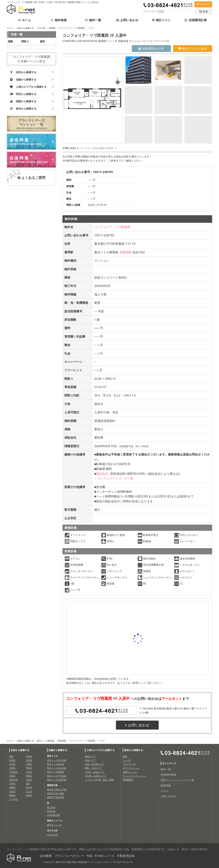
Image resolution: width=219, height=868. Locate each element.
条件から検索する (134, 750)
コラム (164, 791)
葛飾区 (12, 795)
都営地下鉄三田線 (56, 793)
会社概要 (46, 856)
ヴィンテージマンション (135, 776)
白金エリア (90, 760)
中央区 (29, 756)
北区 (28, 783)
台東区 (12, 768)
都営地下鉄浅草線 (56, 797)
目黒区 (12, 776)
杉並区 (12, 791)
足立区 (29, 791)
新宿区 (12, 760)
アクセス (203, 4)
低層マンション (130, 772)
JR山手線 (51, 807)
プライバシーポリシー (69, 856)
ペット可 (127, 760)
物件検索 (59, 20)
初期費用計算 (196, 20)
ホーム (24, 20)
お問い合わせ (127, 20)
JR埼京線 (51, 811)
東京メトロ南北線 (56, 764)
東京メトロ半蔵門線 (57, 780)
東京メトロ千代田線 (57, 776)
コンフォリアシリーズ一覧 (115, 478)
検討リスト (161, 20)
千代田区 (13, 772)
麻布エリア (90, 756)
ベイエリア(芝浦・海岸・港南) (99, 780)
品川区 (12, 764)
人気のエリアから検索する (101, 750)
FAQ (90, 856)
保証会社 (102, 474)
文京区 (29, 772)
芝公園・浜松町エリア (96, 776)
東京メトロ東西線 (46, 741)
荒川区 (29, 787)
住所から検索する (25, 28)
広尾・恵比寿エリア (95, 764)
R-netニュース (105, 856)
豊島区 (29, 776)
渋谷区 (29, 760)
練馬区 (29, 795)
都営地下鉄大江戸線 (57, 789)
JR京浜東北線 (53, 815)
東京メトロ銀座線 (56, 772)
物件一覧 (93, 20)
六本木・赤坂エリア (95, 772)
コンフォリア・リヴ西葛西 (72, 28)
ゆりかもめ (52, 835)
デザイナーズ (129, 764)
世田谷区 (13, 780)
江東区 (29, 764)
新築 (125, 756)
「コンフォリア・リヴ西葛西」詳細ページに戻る (31, 59)
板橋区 (12, 787)
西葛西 (52, 28)
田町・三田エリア (93, 768)
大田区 (29, 780)
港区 (11, 756)
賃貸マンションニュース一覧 (177, 780)
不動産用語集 (126, 856)
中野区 (12, 783)
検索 (204, 11)
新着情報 (166, 786)
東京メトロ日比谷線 (57, 768)
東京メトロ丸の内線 (57, 760)
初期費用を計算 (151, 48)
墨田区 (29, 768)
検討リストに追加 (193, 48)
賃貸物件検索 (168, 775)
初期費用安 (128, 780)
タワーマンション (131, 768)
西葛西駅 (126, 252)
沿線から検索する (25, 741)
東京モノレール (55, 825)
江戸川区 (41, 28)
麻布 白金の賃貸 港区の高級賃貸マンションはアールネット (84, 862)
